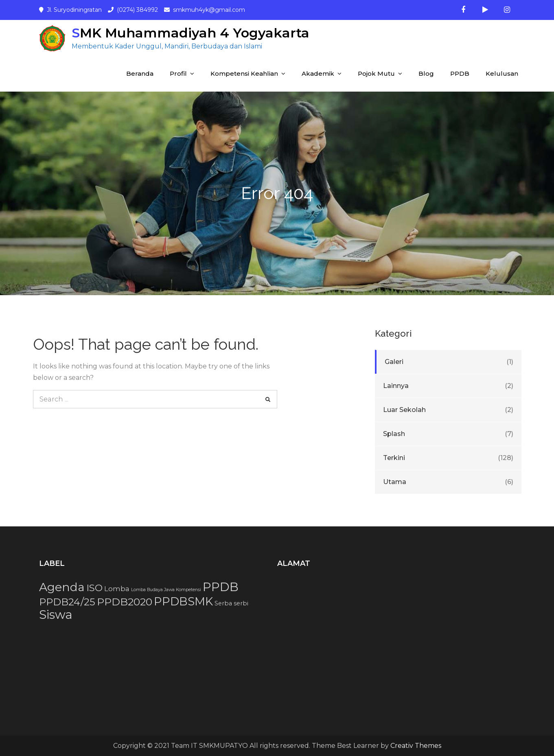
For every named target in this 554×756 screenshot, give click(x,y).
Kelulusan (502, 73)
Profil (178, 73)
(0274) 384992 (137, 10)
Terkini (394, 458)
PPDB (460, 73)
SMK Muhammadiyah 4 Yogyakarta (191, 33)
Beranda (140, 73)
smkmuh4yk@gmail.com (209, 10)
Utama (395, 482)
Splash (394, 434)
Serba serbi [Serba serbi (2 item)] (231, 603)
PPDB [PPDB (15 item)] (221, 587)
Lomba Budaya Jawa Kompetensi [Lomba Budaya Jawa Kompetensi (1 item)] (166, 590)
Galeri (394, 362)
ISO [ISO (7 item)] (94, 588)
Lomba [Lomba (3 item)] (117, 589)
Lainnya (396, 386)
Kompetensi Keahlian (244, 73)
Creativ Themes (416, 746)
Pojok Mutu (376, 73)
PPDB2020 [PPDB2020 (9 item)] (125, 602)
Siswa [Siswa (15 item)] (56, 615)
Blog (426, 73)
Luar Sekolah (404, 410)
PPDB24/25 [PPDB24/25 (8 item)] (67, 602)
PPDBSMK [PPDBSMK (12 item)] (183, 601)
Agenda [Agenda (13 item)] (62, 587)
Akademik (318, 73)
